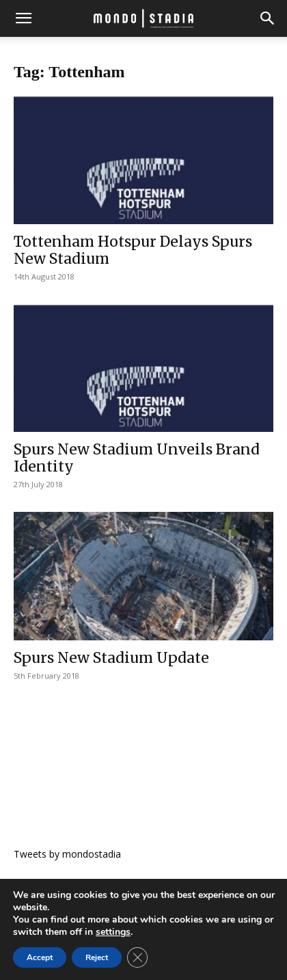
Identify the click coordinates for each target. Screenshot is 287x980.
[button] (23, 18)
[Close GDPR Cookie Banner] (137, 957)
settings (113, 932)
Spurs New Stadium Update (111, 658)
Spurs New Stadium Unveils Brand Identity (137, 458)
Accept (40, 957)
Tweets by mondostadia (67, 854)
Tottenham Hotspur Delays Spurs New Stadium (133, 250)
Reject (97, 957)
